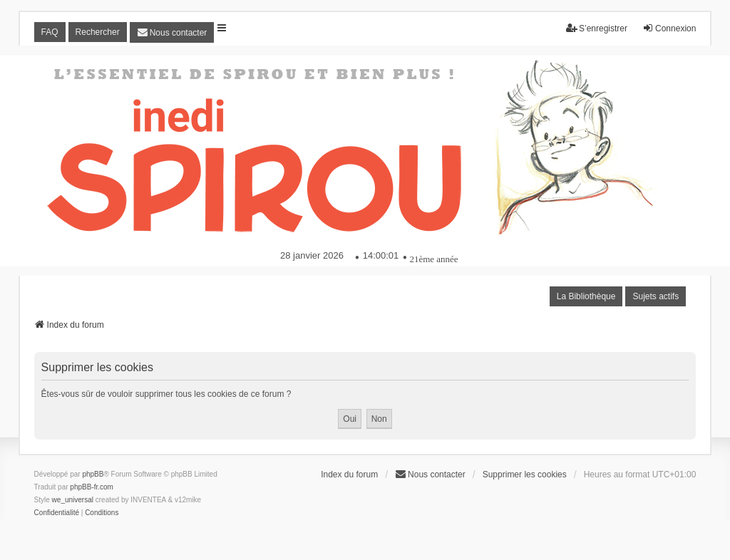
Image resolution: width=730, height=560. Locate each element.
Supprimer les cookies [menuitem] (525, 475)
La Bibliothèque (586, 296)
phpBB (93, 474)
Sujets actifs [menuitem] (656, 296)
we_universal (73, 500)
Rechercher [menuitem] (98, 32)
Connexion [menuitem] (669, 28)
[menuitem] (172, 32)
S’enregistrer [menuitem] (597, 28)
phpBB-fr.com (92, 487)
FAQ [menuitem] (50, 32)
